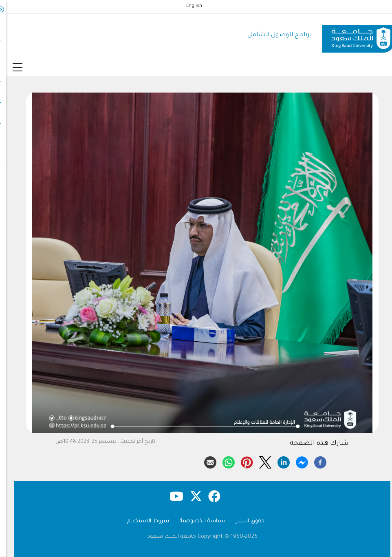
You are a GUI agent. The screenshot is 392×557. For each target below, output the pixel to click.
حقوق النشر (244, 521)
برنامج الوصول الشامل (273, 35)
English (188, 6)
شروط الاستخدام (142, 521)
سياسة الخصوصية (196, 521)
